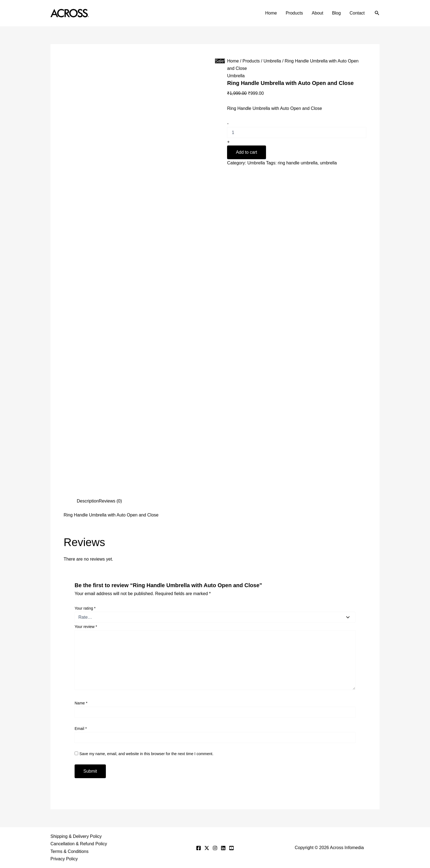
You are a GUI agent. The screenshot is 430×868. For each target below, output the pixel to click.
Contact (357, 13)
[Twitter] (207, 848)
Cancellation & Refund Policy (79, 844)
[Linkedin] (223, 848)
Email (81, 729)
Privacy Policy (64, 859)
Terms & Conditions (70, 851)
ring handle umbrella (298, 163)
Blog (336, 13)
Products (294, 13)
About (318, 13)
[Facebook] (199, 848)
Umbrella (272, 61)
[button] (377, 13)
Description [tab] (88, 501)
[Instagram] (215, 848)
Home (271, 13)
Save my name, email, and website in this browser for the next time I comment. (146, 754)
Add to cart (246, 152)
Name (81, 703)
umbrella (328, 163)
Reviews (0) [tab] (110, 501)
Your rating (85, 608)
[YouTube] (231, 848)
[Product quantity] (297, 133)
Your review (86, 627)
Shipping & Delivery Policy (76, 836)
